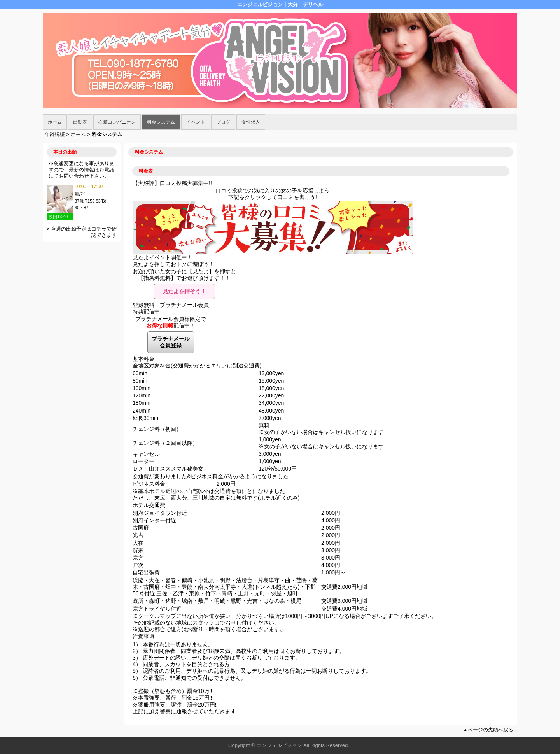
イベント (196, 122)
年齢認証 (55, 134)
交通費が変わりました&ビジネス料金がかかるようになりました (211, 476)
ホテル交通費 (149, 505)
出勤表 (80, 122)
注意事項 (143, 637)
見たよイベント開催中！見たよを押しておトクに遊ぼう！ (173, 261)
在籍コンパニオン (117, 122)
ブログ (223, 122)
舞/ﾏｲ (80, 194)
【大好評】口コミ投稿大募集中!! (172, 183)
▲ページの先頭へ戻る (488, 730)
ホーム (55, 122)
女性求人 (251, 122)
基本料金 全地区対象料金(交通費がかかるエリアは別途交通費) (197, 362)
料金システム (161, 122)
